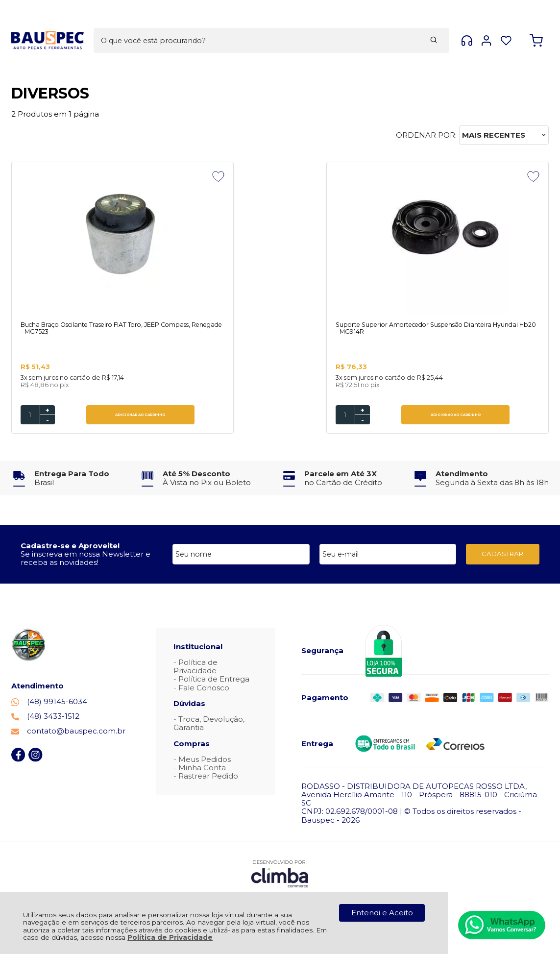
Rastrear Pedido (208, 777)
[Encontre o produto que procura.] (353, 24)
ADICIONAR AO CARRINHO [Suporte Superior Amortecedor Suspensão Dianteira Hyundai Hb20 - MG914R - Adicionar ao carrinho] (298, 416)
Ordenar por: (426, 135)
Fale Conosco (204, 689)
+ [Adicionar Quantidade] (48, 411)
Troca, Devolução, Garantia (209, 724)
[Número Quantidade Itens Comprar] (30, 416)
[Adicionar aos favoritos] (162, 176)
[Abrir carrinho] (536, 24)
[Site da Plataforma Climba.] (280, 874)
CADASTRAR (502, 555)
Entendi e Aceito (382, 913)
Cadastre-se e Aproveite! (70, 547)
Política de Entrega (214, 680)
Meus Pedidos (205, 760)
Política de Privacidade (170, 937)
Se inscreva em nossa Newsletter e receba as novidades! (85, 559)
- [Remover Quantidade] (48, 421)
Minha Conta (202, 769)
